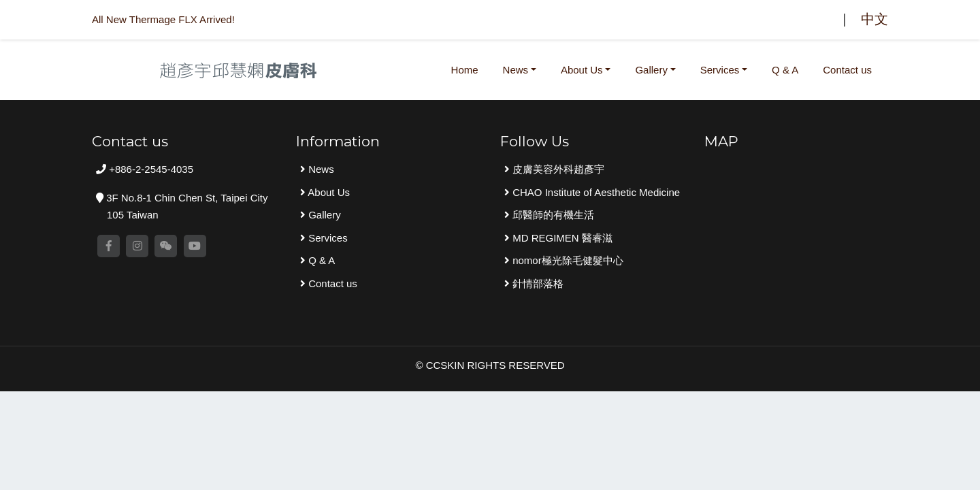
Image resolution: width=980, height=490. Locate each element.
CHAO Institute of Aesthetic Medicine (595, 192)
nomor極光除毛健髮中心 (567, 260)
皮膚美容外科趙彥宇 (557, 169)
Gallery (651, 70)
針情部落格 (537, 283)
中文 (875, 19)
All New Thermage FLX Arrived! (163, 19)
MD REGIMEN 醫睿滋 (561, 238)
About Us (582, 70)
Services (720, 70)
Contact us (847, 70)
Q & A (785, 70)
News (516, 70)
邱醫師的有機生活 (552, 215)
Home (468, 68)
